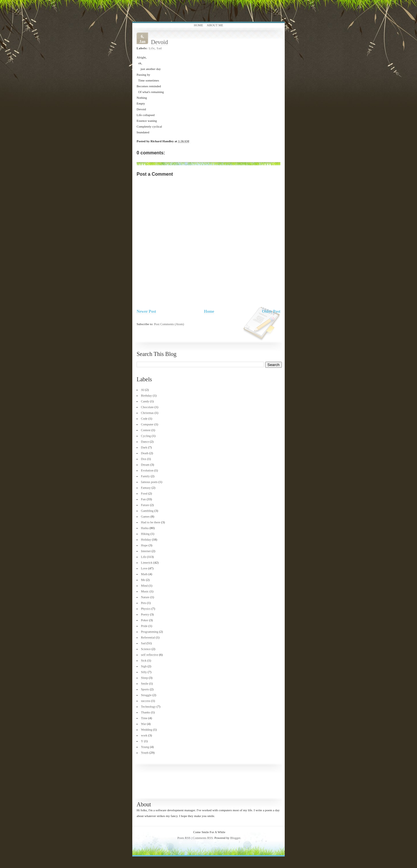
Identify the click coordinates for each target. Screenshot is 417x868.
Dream (145, 465)
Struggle (146, 695)
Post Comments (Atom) (169, 324)
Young (145, 747)
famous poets (149, 482)
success (146, 701)
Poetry (145, 614)
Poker (145, 620)
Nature (145, 597)
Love (144, 568)
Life (152, 48)
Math (144, 574)
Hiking (145, 534)
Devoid (159, 42)
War (144, 724)
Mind (144, 585)
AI (143, 390)
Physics (146, 609)
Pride (144, 626)
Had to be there (151, 522)
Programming (150, 632)
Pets (144, 603)
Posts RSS (184, 838)
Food (144, 493)
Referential (148, 637)
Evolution (147, 470)
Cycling (146, 436)
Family (145, 476)
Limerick (147, 562)
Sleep (144, 678)
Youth (145, 753)
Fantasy (146, 488)
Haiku (145, 528)
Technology (148, 706)
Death (145, 453)
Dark (144, 447)
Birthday (147, 395)
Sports (145, 689)
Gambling (147, 511)
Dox (144, 459)
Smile (145, 683)
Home (198, 25)
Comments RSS (203, 838)
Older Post (271, 311)
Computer (147, 424)
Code (144, 418)
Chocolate (147, 407)
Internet (146, 551)
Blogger (235, 838)
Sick (144, 660)
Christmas (147, 413)
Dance (145, 441)
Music (145, 591)
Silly (144, 672)
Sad (159, 48)
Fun (143, 499)
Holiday (146, 539)
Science (146, 649)
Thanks (146, 712)
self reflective (150, 655)
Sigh (144, 666)
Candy (145, 401)
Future (145, 505)
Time (144, 718)
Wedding (147, 729)
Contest (146, 430)
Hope (144, 545)
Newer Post (146, 311)
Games (145, 516)
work (144, 735)
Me (143, 580)
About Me (215, 25)
